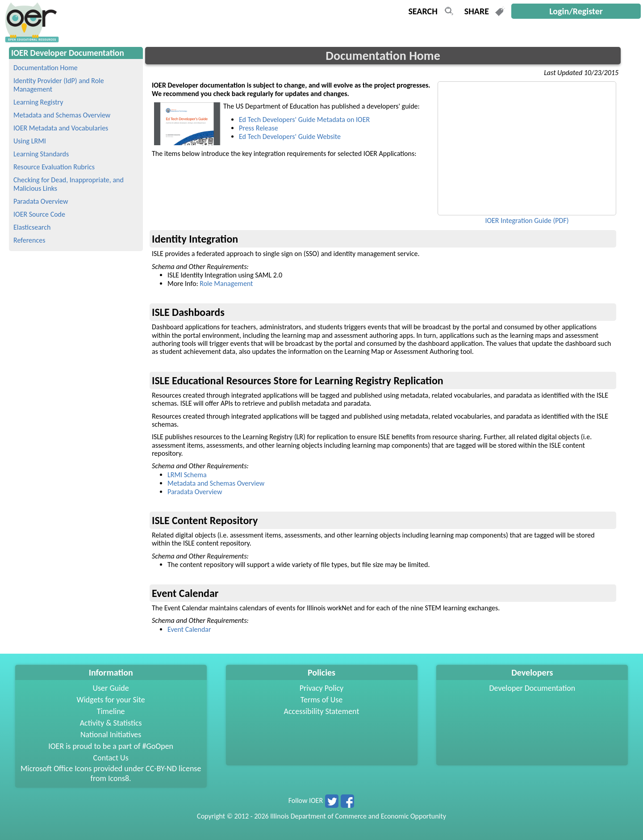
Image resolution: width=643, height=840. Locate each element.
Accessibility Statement (322, 711)
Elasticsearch (32, 227)
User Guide (111, 688)
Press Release (259, 128)
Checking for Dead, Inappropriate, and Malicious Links (69, 184)
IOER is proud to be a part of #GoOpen (111, 746)
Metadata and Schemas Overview (62, 115)
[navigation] (31, 40)
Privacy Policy (321, 688)
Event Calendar (189, 629)
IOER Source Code (39, 214)
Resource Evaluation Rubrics (54, 167)
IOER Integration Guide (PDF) (527, 220)
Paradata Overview (41, 201)
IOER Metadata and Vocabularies (61, 128)
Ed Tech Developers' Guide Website (290, 136)
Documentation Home (46, 68)
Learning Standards (41, 154)
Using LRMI (30, 141)
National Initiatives (111, 735)
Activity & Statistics (111, 723)
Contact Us (111, 758)
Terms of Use (322, 700)
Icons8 (119, 778)
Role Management (226, 283)
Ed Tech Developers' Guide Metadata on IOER (304, 120)
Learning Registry (38, 102)
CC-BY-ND (161, 769)
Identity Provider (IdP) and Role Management (59, 85)
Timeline (111, 711)
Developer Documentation (532, 688)
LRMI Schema (187, 475)
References (29, 240)
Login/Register (576, 11)
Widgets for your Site (111, 700)
